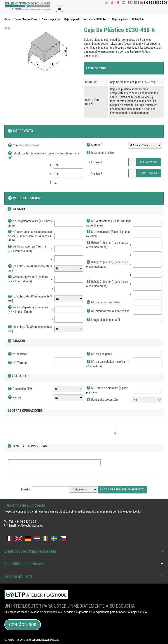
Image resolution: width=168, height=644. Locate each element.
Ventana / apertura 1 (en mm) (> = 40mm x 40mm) (28, 249)
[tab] (124, 68)
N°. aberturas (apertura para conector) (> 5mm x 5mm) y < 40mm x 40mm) (30, 236)
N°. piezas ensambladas (103, 303)
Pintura (15, 398)
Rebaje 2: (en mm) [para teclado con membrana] (107, 264)
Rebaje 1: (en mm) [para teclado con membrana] (107, 245)
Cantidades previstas (27, 446)
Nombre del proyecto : (24, 145)
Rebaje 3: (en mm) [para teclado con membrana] (107, 284)
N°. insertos (17, 354)
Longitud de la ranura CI (103, 320)
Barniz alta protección (102, 400)
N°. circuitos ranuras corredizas (108, 311)
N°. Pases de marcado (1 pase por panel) (107, 390)
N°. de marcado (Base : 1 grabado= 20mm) (108, 234)
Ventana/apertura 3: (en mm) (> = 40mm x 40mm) (28, 309)
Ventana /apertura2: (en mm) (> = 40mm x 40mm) (28, 279)
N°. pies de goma (99, 354)
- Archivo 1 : (96, 162)
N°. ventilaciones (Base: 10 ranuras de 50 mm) (108, 223)
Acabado (17, 376)
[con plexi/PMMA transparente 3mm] (30, 268)
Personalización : (25, 198)
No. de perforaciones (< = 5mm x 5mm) (30, 223)
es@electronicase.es (31, 525)
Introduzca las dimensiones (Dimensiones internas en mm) (44, 155)
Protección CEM (20, 389)
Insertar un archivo (100, 153)
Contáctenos (23, 625)
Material (94, 145)
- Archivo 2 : (96, 174)
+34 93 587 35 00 (25, 522)
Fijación (16, 341)
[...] (140, 511)
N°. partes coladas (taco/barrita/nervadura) (107, 364)
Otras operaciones (25, 411)
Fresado (16, 209)
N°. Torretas (17, 363)
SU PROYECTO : (21, 131)
